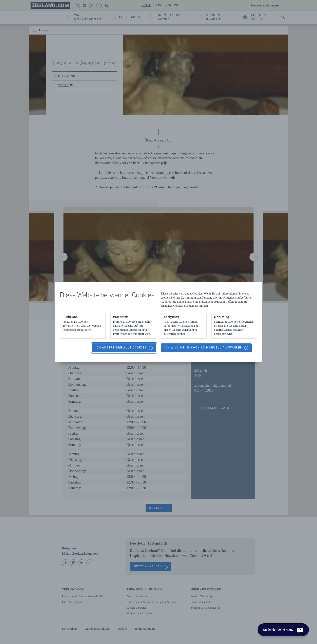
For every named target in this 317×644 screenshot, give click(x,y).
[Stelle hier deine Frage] (283, 630)
